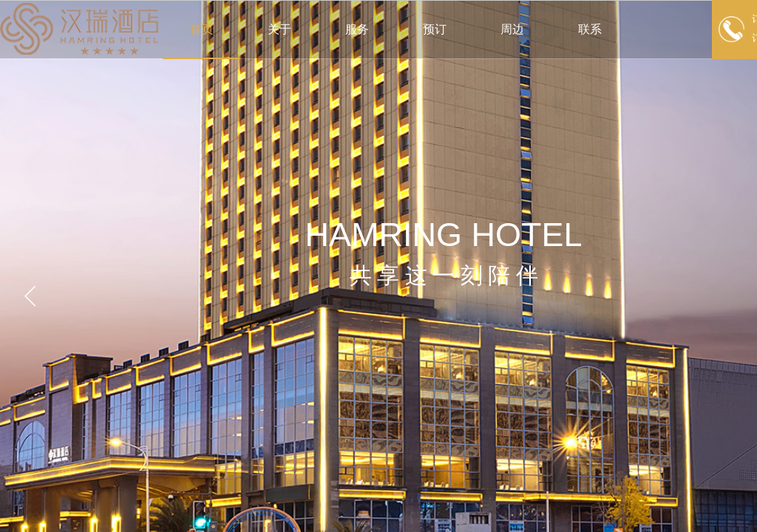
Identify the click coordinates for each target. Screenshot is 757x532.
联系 (590, 29)
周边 (512, 29)
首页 (202, 29)
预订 (435, 29)
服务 (357, 29)
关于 (279, 29)
